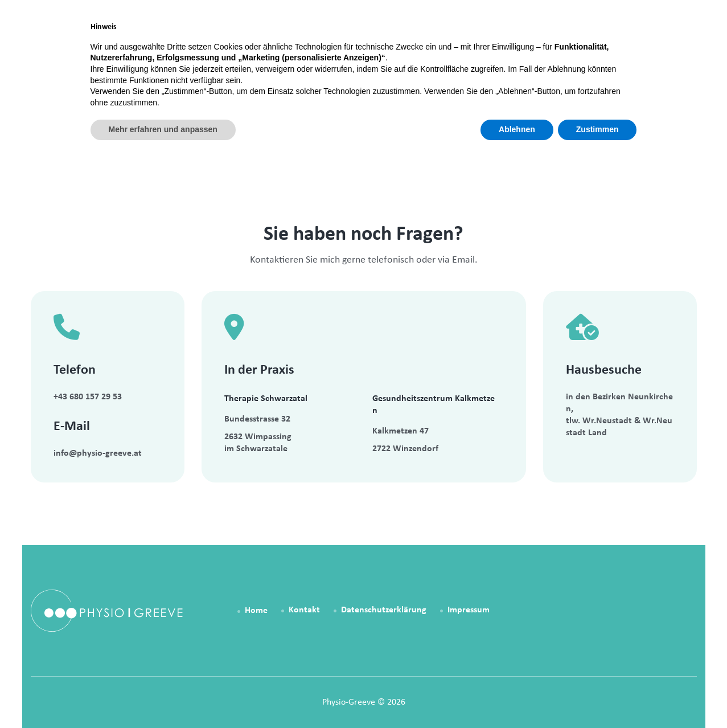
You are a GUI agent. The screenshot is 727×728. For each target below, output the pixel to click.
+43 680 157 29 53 (88, 397)
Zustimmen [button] (597, 697)
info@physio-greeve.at (98, 453)
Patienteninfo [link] (430, 41)
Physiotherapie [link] (333, 41)
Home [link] (256, 41)
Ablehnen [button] (517, 697)
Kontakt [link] (584, 41)
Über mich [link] (514, 41)
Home (34, 116)
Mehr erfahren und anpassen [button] (163, 697)
